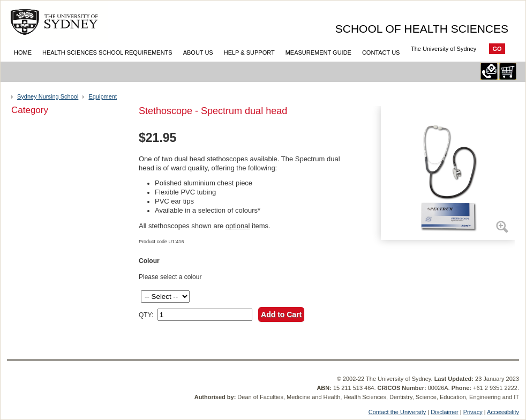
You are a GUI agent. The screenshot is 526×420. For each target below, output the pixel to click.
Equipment (103, 96)
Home (23, 52)
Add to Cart (281, 314)
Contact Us (381, 52)
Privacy (473, 412)
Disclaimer (444, 412)
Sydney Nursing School (48, 96)
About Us (198, 52)
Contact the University (397, 412)
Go (497, 49)
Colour (149, 261)
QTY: (146, 315)
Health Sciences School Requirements (107, 52)
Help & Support (249, 52)
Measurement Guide (318, 52)
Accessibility (503, 412)
